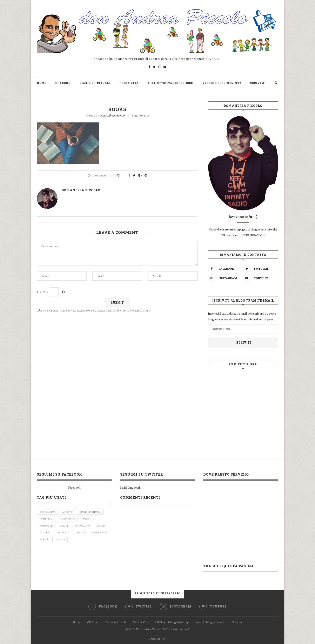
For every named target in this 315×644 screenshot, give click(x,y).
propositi (64, 533)
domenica (46, 519)
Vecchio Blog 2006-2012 (222, 83)
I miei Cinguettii (130, 488)
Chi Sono (63, 83)
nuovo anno (83, 526)
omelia (102, 526)
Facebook (74, 488)
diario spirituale (91, 512)
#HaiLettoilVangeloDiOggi (171, 83)
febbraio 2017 (67, 519)
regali (81, 533)
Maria (86, 519)
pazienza (45, 533)
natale (64, 526)
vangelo (45, 540)
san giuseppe (100, 533)
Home (42, 83)
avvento (68, 512)
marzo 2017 (46, 526)
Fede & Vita (129, 83)
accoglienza (48, 512)
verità (61, 540)
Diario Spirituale (95, 83)
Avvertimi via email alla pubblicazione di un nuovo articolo (95, 310)
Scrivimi (258, 83)
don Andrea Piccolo (112, 115)
